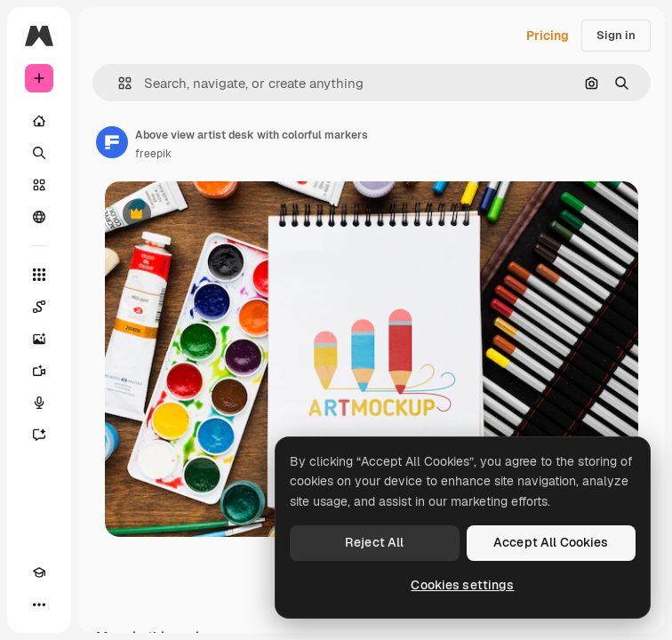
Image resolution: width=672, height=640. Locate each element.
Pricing (548, 36)
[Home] (39, 121)
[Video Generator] (39, 371)
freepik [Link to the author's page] (153, 154)
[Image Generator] (39, 339)
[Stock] (39, 185)
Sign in (616, 35)
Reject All (374, 542)
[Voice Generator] (39, 403)
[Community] (39, 217)
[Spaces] (39, 307)
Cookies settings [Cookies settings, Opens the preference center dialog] (462, 585)
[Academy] (39, 572)
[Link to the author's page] (112, 142)
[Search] (39, 153)
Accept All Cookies (551, 542)
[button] (118, 83)
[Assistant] (39, 435)
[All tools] (39, 275)
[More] (39, 604)
